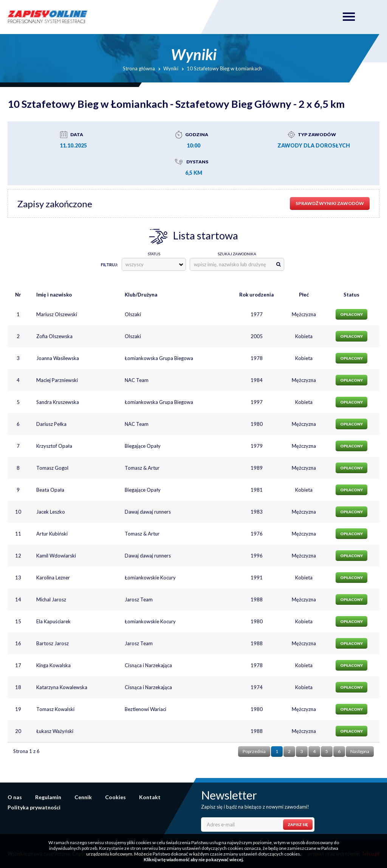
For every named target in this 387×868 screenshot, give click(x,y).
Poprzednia (254, 751)
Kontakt (150, 797)
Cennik (83, 797)
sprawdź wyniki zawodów (330, 203)
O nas (15, 797)
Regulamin (48, 797)
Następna (360, 751)
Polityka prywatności (34, 807)
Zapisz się (298, 825)
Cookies (115, 797)
